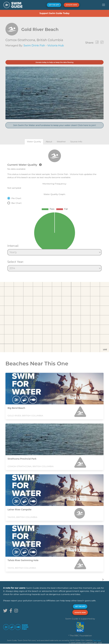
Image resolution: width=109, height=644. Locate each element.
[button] (103, 5)
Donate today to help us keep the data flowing (54, 62)
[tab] (34, 142)
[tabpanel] (54, 209)
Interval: (13, 246)
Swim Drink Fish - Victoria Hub (44, 45)
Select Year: (16, 262)
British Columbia (50, 40)
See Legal (97, 640)
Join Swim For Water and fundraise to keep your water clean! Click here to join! (55, 125)
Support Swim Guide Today (54, 13)
